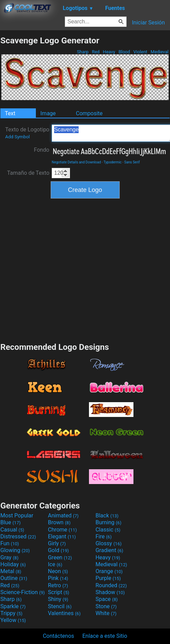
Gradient (109, 550)
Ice (55, 564)
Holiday (13, 564)
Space (107, 599)
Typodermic (112, 162)
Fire (104, 536)
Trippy (11, 613)
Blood (124, 52)
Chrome (62, 530)
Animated (63, 516)
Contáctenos (58, 636)
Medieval (160, 52)
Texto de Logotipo (27, 133)
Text (10, 113)
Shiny (58, 599)
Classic (108, 530)
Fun (10, 543)
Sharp (83, 52)
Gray (9, 557)
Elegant (62, 536)
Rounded (111, 585)
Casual (12, 530)
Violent (141, 52)
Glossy (109, 543)
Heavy (109, 52)
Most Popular (17, 516)
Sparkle (13, 606)
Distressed (18, 536)
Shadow (110, 592)
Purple (108, 578)
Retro (58, 585)
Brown (59, 522)
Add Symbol (17, 137)
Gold (58, 550)
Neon (58, 571)
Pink (58, 578)
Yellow (13, 620)
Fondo (42, 150)
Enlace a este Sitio (105, 636)
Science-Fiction (23, 592)
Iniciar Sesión (148, 23)
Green (60, 557)
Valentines (64, 613)
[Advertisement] (66, 270)
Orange (109, 571)
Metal (11, 571)
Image (48, 113)
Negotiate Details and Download (76, 162)
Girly (57, 543)
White (106, 613)
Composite (89, 113)
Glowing (15, 550)
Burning (108, 522)
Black (107, 516)
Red (96, 52)
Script (59, 592)
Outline (14, 578)
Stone (106, 606)
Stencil (60, 606)
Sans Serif (132, 162)
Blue (11, 522)
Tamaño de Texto (28, 173)
